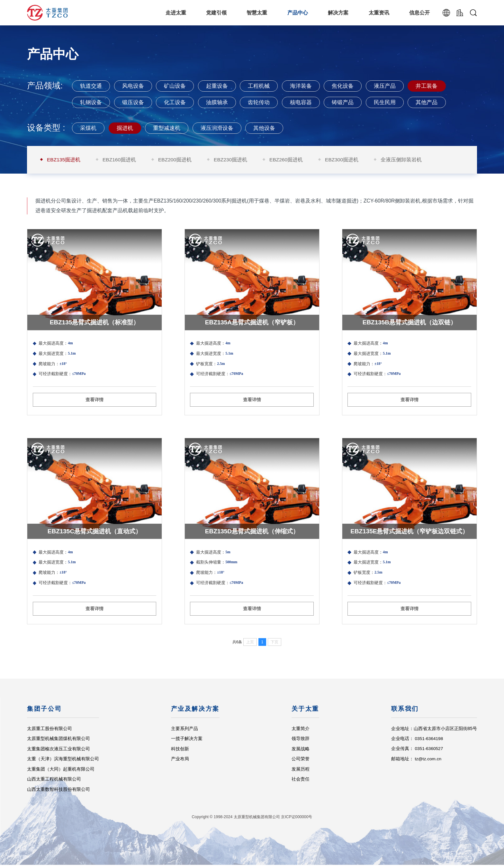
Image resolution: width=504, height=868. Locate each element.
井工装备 (440, 86)
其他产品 (440, 102)
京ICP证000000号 (297, 820)
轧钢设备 (92, 102)
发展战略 (300, 752)
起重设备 (222, 86)
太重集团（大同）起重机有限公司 (61, 772)
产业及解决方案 (195, 712)
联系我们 (405, 712)
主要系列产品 (184, 731)
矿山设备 (179, 86)
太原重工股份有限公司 (50, 731)
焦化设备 (353, 86)
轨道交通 (92, 86)
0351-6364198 (429, 741)
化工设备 (179, 102)
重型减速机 (170, 128)
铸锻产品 (353, 102)
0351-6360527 (429, 752)
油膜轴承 (222, 102)
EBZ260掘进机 (288, 160)
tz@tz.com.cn (428, 762)
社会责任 (300, 782)
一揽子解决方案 (187, 741)
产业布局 (180, 762)
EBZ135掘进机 (64, 160)
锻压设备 (135, 102)
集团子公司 (44, 712)
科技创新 (180, 752)
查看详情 (94, 420)
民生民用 (396, 102)
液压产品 (396, 86)
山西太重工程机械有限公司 (54, 782)
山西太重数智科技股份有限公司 (59, 792)
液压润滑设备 (222, 128)
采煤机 (89, 128)
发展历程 (300, 772)
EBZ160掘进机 (120, 160)
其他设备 (272, 128)
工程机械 (266, 86)
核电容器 (309, 102)
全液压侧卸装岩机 (403, 160)
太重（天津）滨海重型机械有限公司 (63, 762)
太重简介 (300, 731)
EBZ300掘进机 (343, 160)
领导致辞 (300, 741)
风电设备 (135, 86)
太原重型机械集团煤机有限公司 (59, 741)
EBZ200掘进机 (176, 160)
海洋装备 (309, 86)
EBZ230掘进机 (232, 160)
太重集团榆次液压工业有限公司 (59, 752)
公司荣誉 (300, 762)
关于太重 (305, 712)
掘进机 (127, 128)
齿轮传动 (266, 102)
